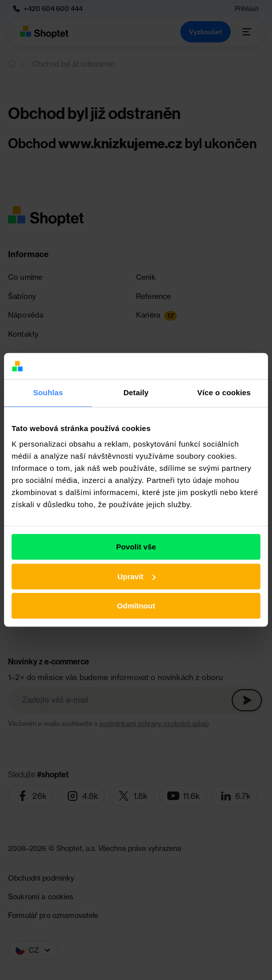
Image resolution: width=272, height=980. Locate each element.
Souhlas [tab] (48, 393)
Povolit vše (136, 547)
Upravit (137, 576)
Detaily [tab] (136, 393)
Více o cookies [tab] (224, 393)
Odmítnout (136, 606)
